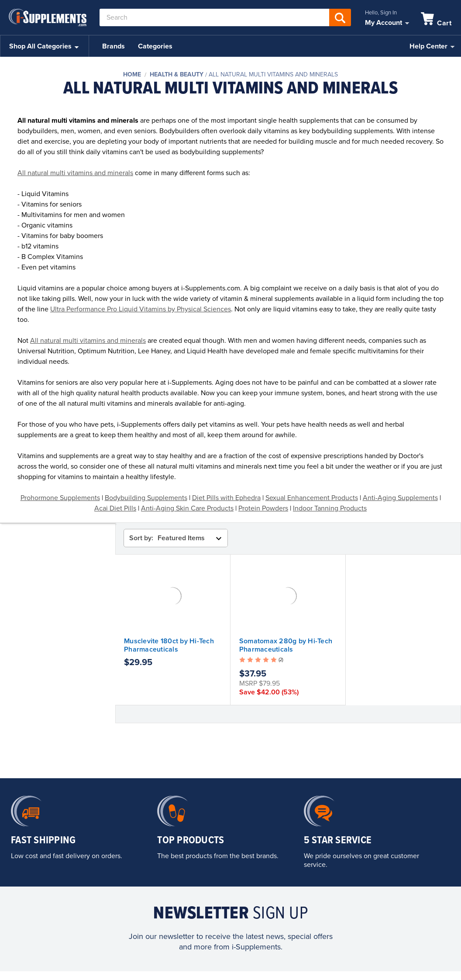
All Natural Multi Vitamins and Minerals (273, 74)
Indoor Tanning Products (330, 508)
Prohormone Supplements (60, 498)
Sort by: (141, 538)
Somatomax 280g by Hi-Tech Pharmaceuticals (286, 645)
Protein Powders (263, 508)
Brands (114, 46)
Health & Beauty (177, 74)
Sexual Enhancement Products (312, 498)
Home (132, 74)
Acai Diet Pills (115, 508)
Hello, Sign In (381, 13)
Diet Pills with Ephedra (226, 498)
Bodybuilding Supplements (146, 498)
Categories (155, 46)
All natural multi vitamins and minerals (75, 173)
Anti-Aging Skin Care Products (187, 508)
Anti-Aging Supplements (400, 498)
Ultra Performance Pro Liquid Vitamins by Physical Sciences (141, 309)
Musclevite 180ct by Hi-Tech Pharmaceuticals (169, 645)
